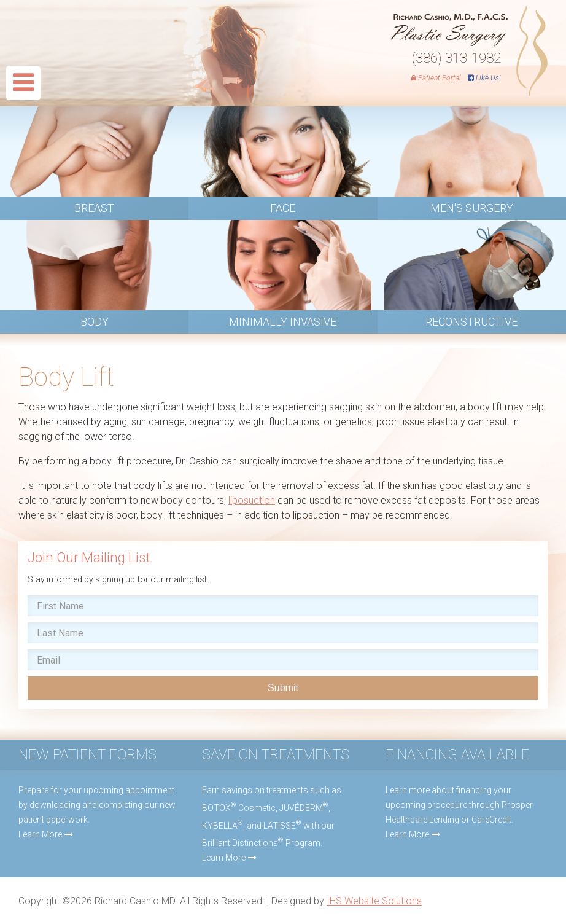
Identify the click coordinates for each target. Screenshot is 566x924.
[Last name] (283, 633)
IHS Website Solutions (374, 901)
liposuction (252, 500)
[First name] (283, 606)
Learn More (40, 834)
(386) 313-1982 (456, 58)
